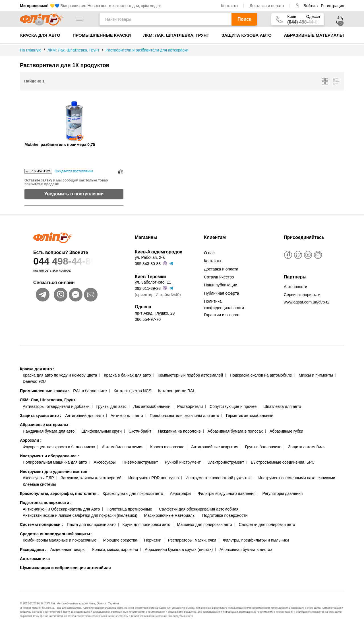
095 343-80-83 (148, 264)
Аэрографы (180, 493)
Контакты (229, 6)
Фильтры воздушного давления (227, 493)
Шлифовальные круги (102, 431)
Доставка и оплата (267, 6)
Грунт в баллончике (263, 447)
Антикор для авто (127, 416)
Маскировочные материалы (170, 515)
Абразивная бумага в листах (246, 549)
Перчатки (153, 540)
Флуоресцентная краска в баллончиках (59, 447)
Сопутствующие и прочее (233, 406)
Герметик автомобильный (250, 416)
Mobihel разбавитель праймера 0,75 (60, 145)
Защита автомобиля (307, 447)
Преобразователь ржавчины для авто (185, 416)
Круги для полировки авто (146, 524)
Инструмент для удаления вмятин (55, 472)
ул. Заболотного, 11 (153, 282)
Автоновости (295, 287)
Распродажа (33, 549)
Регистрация (332, 6)
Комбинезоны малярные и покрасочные (60, 540)
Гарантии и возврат (222, 315)
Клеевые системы (39, 484)
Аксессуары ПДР (38, 478)
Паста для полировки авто (91, 524)
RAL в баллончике (90, 391)
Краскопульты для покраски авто (133, 493)
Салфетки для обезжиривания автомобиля (199, 509)
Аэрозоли (31, 440)
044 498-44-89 (73, 261)
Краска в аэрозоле (167, 447)
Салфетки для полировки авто (267, 524)
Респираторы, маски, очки (192, 540)
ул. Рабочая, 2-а (150, 257)
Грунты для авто (111, 406)
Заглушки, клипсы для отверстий (91, 478)
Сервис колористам (302, 295)
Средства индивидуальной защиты (56, 534)
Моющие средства (120, 540)
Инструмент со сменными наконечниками (297, 478)
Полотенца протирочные (129, 509)
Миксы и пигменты (316, 375)
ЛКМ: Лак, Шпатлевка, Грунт (176, 35)
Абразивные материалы (314, 35)
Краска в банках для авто (127, 375)
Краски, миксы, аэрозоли (115, 549)
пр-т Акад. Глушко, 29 (155, 313)
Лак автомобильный (152, 406)
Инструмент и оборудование (49, 456)
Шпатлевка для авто (282, 406)
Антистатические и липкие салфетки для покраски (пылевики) (80, 515)
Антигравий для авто (84, 416)
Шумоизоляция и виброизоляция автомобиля (65, 568)
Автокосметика (35, 559)
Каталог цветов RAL (177, 391)
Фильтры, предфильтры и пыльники (256, 540)
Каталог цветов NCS (133, 391)
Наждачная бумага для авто (49, 431)
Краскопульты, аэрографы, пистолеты (59, 493)
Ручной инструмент (183, 462)
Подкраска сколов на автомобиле (261, 375)
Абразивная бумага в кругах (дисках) (179, 549)
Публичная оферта (222, 293)
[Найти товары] (165, 19)
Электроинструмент (226, 462)
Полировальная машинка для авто (55, 462)
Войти (310, 6)
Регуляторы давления (282, 493)
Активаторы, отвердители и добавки (56, 406)
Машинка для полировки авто (205, 524)
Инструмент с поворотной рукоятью (218, 478)
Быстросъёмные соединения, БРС (283, 462)
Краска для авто (40, 35)
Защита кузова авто (247, 35)
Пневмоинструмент (140, 462)
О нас (209, 253)
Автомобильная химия (123, 447)
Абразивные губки (286, 431)
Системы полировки (41, 524)
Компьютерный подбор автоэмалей (190, 375)
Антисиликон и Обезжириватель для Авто (61, 509)
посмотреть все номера (52, 270)
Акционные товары (68, 549)
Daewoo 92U (34, 381)
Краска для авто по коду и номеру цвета (60, 375)
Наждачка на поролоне (179, 431)
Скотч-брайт (140, 431)
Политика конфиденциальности (224, 304)
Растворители (190, 406)
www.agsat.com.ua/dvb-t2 (307, 302)
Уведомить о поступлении (74, 194)
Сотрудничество (219, 277)
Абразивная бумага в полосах (235, 431)
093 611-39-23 (148, 288)
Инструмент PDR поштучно (154, 478)
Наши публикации (221, 285)
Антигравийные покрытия (215, 447)
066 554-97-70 (148, 319)
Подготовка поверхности (46, 503)
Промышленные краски (102, 35)
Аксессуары (105, 462)
